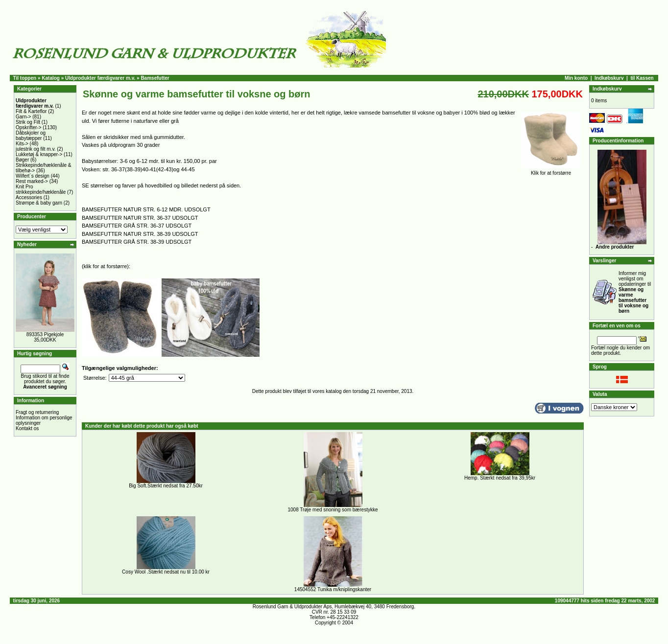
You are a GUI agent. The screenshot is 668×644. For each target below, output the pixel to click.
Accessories (29, 197)
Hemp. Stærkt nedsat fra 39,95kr (500, 478)
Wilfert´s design (33, 176)
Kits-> (22, 144)
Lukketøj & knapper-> (39, 154)
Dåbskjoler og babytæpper (31, 136)
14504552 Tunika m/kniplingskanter (333, 589)
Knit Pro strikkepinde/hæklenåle (41, 189)
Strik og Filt (28, 122)
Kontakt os (27, 428)
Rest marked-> (32, 181)
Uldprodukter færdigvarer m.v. (100, 78)
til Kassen (642, 78)
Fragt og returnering (37, 412)
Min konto (576, 78)
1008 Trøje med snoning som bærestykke (333, 510)
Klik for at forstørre (551, 171)
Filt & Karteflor (31, 111)
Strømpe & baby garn (39, 203)
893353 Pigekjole (45, 334)
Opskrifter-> (29, 127)
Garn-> (23, 117)
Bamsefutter (155, 78)
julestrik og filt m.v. (36, 149)
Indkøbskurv (609, 78)
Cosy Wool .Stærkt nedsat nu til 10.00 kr (166, 572)
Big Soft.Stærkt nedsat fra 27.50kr (166, 486)
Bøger (22, 160)
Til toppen (25, 78)
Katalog (51, 78)
